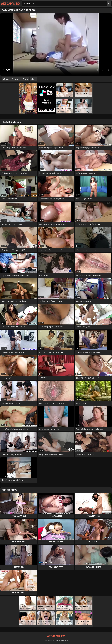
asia (35, 79)
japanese (17, 79)
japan (26, 79)
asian (7, 79)
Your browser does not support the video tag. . (56, 45)
